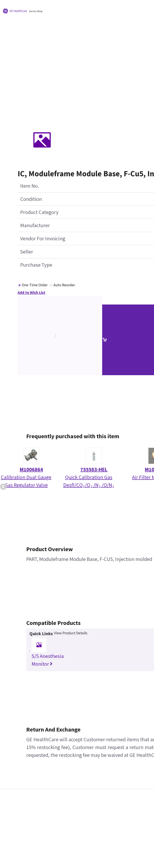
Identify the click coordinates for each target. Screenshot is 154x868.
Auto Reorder (64, 285)
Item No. (30, 186)
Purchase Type (36, 265)
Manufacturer (35, 225)
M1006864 (31, 469)
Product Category (39, 212)
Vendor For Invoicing (43, 239)
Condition (31, 199)
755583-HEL (94, 469)
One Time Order (35, 285)
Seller (27, 252)
